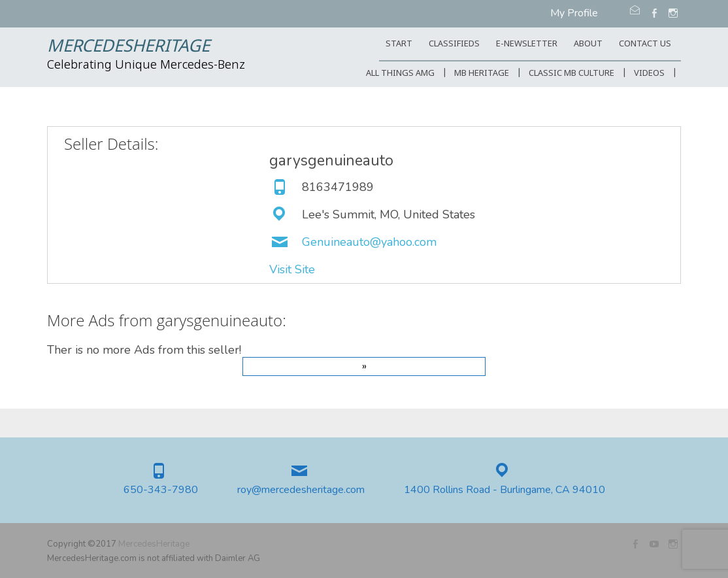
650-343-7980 (161, 490)
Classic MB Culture (571, 74)
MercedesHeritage (128, 47)
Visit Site (292, 269)
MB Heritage (482, 74)
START (399, 44)
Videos (649, 74)
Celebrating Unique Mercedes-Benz (146, 65)
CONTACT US (645, 44)
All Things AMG (400, 74)
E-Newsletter (527, 44)
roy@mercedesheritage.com (301, 490)
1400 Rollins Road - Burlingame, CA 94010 (505, 490)
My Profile (574, 13)
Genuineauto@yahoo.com (369, 242)
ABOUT (588, 44)
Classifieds (454, 44)
